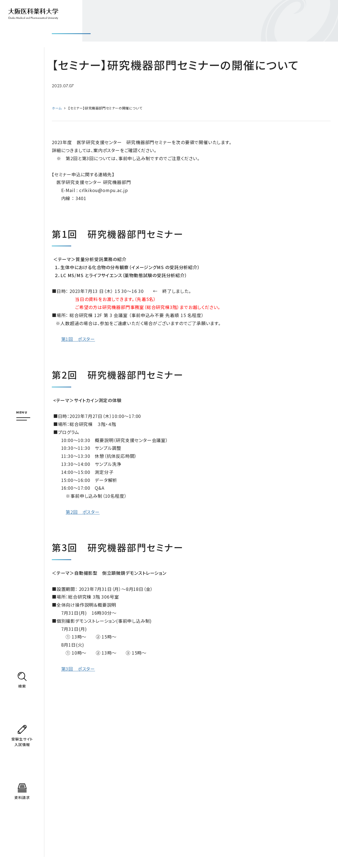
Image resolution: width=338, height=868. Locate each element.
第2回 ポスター (83, 512)
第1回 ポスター (78, 339)
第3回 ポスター (78, 669)
